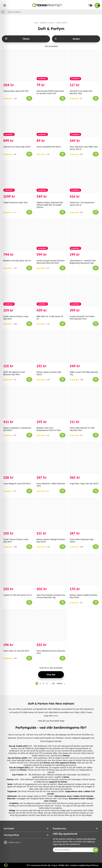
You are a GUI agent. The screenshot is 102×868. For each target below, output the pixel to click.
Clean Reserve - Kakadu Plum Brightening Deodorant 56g (83, 262)
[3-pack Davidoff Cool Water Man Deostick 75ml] (84, 291)
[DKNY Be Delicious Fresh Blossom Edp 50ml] (18, 347)
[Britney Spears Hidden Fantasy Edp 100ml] (84, 570)
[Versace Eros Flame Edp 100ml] (18, 121)
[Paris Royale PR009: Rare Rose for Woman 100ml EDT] (51, 65)
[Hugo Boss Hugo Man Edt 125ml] (84, 458)
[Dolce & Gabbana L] (18, 402)
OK (96, 850)
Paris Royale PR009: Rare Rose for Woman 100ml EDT (50, 92)
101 (53, 683)
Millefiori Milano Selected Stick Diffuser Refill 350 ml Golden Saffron (50, 205)
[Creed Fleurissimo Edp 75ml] (18, 177)
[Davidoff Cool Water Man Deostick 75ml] (84, 65)
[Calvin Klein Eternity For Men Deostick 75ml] (84, 402)
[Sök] (51, 12)
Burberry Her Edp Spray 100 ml (17, 261)
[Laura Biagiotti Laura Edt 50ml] (18, 458)
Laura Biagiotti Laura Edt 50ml (17, 484)
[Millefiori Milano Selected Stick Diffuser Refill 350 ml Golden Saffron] (51, 177)
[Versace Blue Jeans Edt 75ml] (18, 65)
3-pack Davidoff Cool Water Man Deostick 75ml (82, 318)
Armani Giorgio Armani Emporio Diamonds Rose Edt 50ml (51, 262)
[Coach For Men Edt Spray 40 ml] (18, 570)
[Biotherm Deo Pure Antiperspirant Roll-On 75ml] (51, 402)
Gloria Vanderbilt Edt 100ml (49, 147)
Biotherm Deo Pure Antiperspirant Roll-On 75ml (49, 429)
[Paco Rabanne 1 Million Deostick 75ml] (51, 458)
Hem (36, 23)
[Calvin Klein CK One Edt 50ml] (18, 625)
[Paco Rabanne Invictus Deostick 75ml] (51, 625)
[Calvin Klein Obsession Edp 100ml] (84, 514)
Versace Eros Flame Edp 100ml (17, 147)
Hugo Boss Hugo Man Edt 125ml (84, 484)
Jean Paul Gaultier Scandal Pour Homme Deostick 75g (51, 596)
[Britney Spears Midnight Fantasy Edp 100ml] (51, 514)
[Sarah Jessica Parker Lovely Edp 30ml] (18, 514)
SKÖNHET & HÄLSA (47, 23)
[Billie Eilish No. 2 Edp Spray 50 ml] (51, 291)
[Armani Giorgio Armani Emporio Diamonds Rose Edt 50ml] (51, 235)
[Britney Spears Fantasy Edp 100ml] (51, 347)
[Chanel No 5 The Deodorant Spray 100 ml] (84, 177)
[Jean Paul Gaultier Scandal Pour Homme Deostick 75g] (51, 570)
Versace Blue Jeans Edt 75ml (16, 91)
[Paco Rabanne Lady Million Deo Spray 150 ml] (84, 121)
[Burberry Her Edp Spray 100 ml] (18, 235)
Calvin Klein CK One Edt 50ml (16, 651)
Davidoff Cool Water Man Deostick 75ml (81, 92)
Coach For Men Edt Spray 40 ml (17, 595)
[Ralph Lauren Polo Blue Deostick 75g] (84, 347)
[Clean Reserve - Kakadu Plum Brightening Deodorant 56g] (84, 235)
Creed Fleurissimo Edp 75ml (15, 203)
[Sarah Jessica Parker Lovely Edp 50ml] (18, 291)
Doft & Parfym (62, 23)
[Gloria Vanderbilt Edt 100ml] (51, 121)
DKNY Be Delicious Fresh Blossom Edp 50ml (14, 373)
